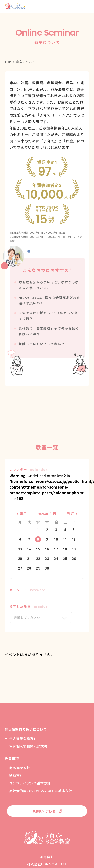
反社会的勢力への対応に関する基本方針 (41, 791)
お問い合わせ (44, 811)
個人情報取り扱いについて (26, 729)
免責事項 (12, 758)
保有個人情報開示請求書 (28, 746)
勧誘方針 (16, 775)
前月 (23, 514)
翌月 (71, 514)
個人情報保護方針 (23, 738)
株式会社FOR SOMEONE (47, 864)
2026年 (47, 514)
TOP (8, 62)
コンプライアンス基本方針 (30, 783)
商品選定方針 (20, 768)
